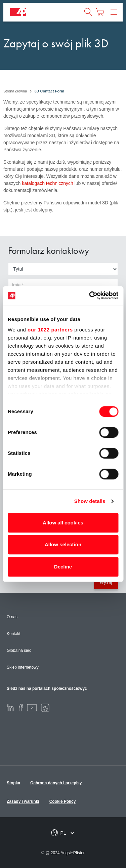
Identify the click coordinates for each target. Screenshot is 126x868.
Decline (63, 567)
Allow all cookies (63, 523)
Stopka (13, 783)
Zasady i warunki (23, 801)
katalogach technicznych (48, 183)
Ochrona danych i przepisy (56, 783)
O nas (12, 617)
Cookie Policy (63, 801)
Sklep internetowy (23, 667)
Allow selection (63, 544)
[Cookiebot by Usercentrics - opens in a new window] (90, 295)
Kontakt (14, 634)
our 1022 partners (50, 330)
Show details (90, 501)
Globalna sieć (19, 650)
